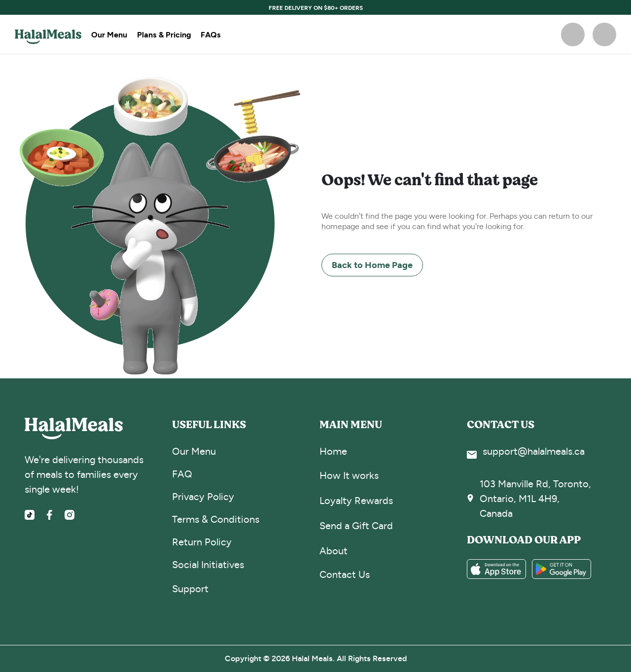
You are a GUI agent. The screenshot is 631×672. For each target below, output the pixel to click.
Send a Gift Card (356, 526)
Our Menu (109, 34)
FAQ (182, 474)
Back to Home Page (372, 265)
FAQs (211, 34)
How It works (349, 476)
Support (190, 589)
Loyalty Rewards (356, 501)
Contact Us (345, 575)
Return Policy (202, 542)
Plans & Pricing (164, 34)
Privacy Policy (203, 497)
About (333, 551)
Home (333, 452)
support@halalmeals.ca (534, 452)
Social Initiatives (208, 565)
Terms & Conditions (216, 520)
